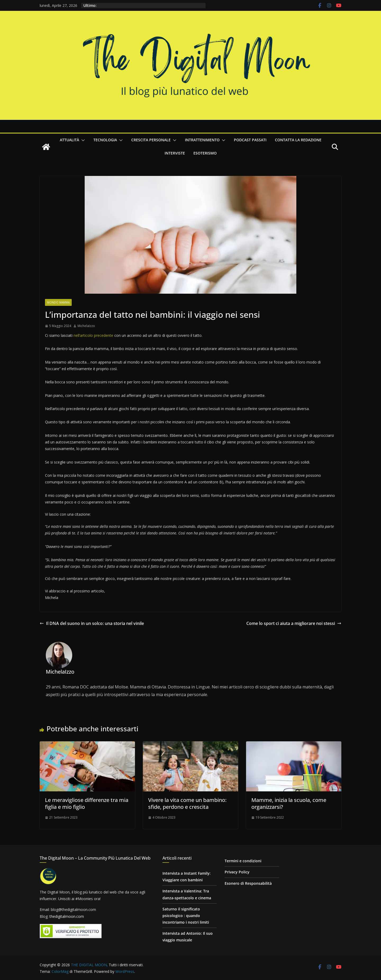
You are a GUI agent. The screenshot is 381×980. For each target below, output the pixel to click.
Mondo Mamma (58, 302)
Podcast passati (250, 140)
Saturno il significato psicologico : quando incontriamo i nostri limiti (186, 916)
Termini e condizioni (243, 861)
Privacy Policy (237, 872)
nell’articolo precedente (93, 335)
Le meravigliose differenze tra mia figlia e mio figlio (87, 803)
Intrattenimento (202, 140)
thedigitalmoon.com (67, 916)
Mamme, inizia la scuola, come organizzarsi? (289, 803)
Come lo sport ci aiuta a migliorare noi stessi (294, 623)
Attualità (69, 140)
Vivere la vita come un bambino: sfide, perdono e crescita (187, 803)
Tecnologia (105, 140)
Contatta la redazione (298, 140)
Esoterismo (205, 153)
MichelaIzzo (86, 326)
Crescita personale (151, 140)
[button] (82, 140)
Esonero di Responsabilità (248, 883)
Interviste (175, 153)
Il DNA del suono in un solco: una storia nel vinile (92, 623)
